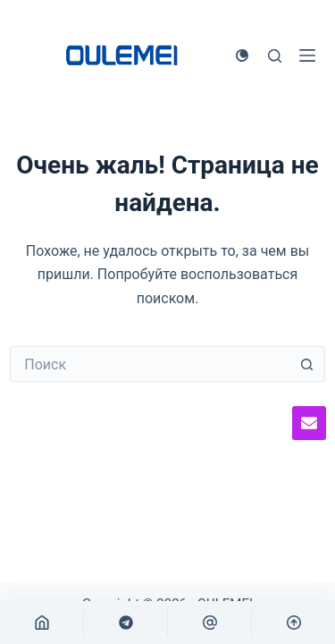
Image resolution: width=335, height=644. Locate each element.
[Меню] (307, 55)
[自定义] (126, 623)
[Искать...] (150, 364)
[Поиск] (275, 56)
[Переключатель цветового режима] (242, 55)
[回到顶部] (293, 623)
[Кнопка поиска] (307, 364)
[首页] (42, 623)
